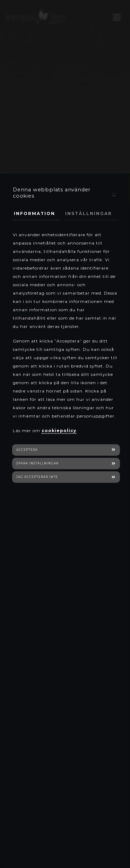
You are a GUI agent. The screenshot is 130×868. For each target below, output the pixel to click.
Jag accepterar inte (37, 477)
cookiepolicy (59, 431)
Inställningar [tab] (89, 213)
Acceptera (27, 450)
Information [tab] (34, 213)
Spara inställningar (37, 463)
